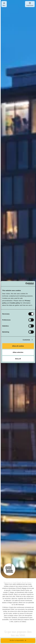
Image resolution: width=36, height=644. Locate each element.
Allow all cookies (18, 346)
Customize (26, 340)
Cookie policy (15, 303)
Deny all (18, 359)
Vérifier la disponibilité (18, 640)
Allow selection (18, 352)
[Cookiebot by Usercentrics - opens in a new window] (26, 284)
